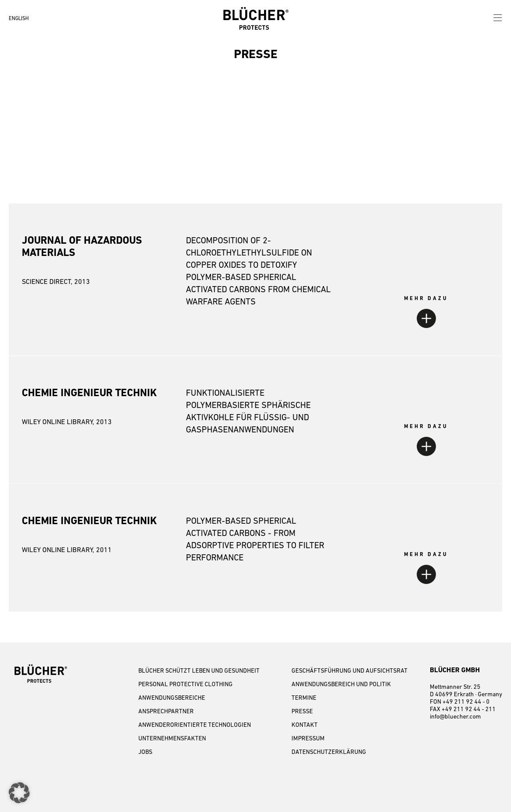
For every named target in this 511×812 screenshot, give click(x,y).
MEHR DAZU (426, 299)
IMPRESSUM (308, 738)
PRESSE (302, 711)
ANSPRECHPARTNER (166, 711)
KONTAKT (305, 725)
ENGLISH (19, 18)
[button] (19, 793)
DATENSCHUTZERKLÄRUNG (329, 752)
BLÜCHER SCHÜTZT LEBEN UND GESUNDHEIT (199, 670)
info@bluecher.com (455, 716)
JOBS (145, 752)
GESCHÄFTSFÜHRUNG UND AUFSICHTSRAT (350, 670)
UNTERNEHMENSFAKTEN (172, 738)
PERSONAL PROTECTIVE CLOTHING (185, 684)
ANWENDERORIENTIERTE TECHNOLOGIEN (195, 725)
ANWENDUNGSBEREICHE (172, 698)
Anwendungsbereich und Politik (341, 684)
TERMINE (304, 698)
